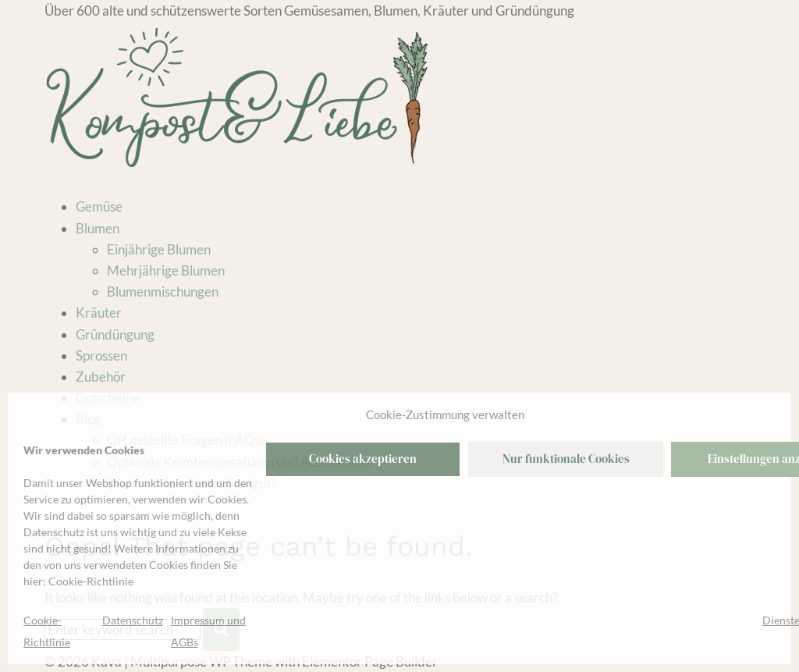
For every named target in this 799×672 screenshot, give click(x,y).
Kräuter (99, 313)
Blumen (98, 228)
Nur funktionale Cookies (566, 459)
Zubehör (101, 377)
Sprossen (101, 356)
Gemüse (99, 206)
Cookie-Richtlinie (91, 581)
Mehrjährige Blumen (166, 270)
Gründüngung (115, 334)
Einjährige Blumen (159, 249)
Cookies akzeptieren (363, 459)
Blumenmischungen (163, 292)
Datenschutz (133, 620)
